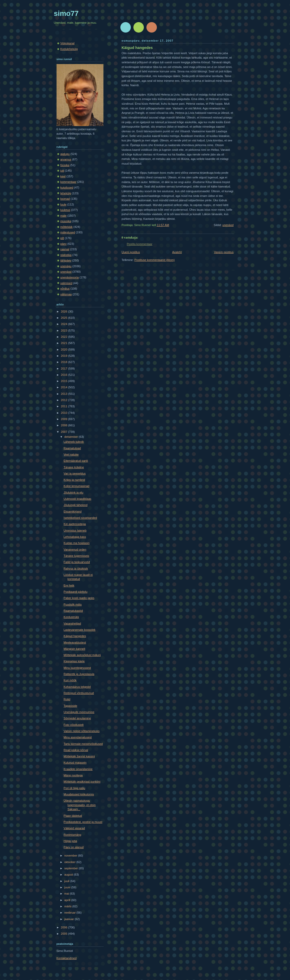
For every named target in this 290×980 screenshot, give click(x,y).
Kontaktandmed (67, 958)
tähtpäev (66, 260)
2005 (65, 934)
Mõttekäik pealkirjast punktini (82, 782)
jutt (62, 171)
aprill (68, 900)
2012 (65, 400)
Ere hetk (69, 585)
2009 (65, 419)
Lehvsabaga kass (75, 537)
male (64, 216)
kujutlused (67, 188)
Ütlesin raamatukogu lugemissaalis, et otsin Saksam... (80, 805)
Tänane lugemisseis (76, 556)
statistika (66, 255)
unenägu (66, 266)
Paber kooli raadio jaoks (79, 598)
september (72, 868)
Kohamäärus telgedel (77, 687)
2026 (65, 311)
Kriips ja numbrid (74, 480)
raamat (65, 249)
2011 (65, 406)
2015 (65, 381)
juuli (67, 881)
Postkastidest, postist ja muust (83, 822)
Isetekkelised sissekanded (80, 518)
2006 (65, 927)
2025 (65, 318)
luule (63, 204)
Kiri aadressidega (75, 524)
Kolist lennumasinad (76, 486)
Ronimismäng (72, 835)
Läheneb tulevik (74, 442)
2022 (65, 337)
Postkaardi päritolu (76, 592)
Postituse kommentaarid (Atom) (155, 260)
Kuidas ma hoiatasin (76, 543)
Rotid (67, 699)
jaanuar (70, 919)
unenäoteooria (70, 277)
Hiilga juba (70, 841)
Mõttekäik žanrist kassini (79, 756)
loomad (65, 199)
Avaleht (177, 252)
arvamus (66, 159)
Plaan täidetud (73, 816)
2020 (65, 349)
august (69, 875)
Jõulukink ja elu (73, 492)
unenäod (228, 225)
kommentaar (68, 182)
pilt (62, 238)
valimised (66, 283)
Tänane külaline (74, 467)
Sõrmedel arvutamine (77, 718)
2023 (65, 330)
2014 (65, 387)
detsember (72, 437)
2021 (65, 343)
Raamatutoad (72, 448)
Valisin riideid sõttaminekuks (82, 731)
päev (64, 244)
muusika (66, 221)
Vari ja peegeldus (75, 473)
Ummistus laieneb (75, 530)
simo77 (66, 13)
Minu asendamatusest (78, 737)
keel (63, 176)
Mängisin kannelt (74, 649)
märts (68, 906)
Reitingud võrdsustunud (79, 693)
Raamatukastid (73, 611)
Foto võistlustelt (74, 725)
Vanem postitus (224, 252)
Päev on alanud (74, 847)
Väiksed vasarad (74, 828)
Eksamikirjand (73, 511)
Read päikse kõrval (76, 750)
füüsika (65, 165)
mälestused (68, 232)
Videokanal (67, 43)
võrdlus (65, 289)
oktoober (70, 862)
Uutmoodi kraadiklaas (77, 499)
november (71, 856)
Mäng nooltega (73, 775)
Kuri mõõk (70, 680)
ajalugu (65, 154)
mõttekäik (67, 227)
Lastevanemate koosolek (79, 630)
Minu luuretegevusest (77, 668)
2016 (65, 375)
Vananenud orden (75, 550)
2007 (65, 432)
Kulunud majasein (75, 763)
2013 (65, 394)
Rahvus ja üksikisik (76, 569)
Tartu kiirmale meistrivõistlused (83, 744)
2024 (65, 324)
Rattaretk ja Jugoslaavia (79, 674)
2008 (65, 425)
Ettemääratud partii (76, 461)
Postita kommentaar (140, 244)
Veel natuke (71, 454)
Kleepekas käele (74, 661)
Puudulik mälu (73, 604)
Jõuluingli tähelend (76, 505)
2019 (65, 356)
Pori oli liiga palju (74, 788)
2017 (65, 369)
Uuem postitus (131, 252)
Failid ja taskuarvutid (77, 562)
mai (67, 894)
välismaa (66, 294)
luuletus (65, 210)
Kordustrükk (71, 617)
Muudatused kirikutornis (79, 794)
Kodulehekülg (69, 49)
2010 (65, 413)
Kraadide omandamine (78, 769)
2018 (65, 362)
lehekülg (66, 193)
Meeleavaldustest (75, 642)
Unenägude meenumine (79, 712)
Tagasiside (70, 706)
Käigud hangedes (137, 48)
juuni (68, 887)
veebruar (70, 913)
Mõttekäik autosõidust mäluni (82, 655)
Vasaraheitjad (72, 623)
